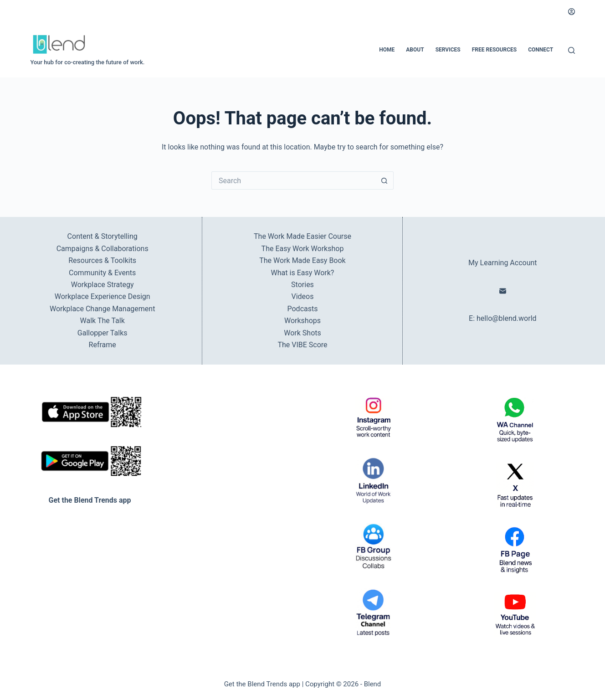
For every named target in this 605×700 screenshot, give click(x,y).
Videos (303, 296)
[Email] (503, 291)
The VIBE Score (302, 345)
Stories (302, 285)
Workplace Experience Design (103, 296)
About (415, 50)
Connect (541, 50)
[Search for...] (293, 180)
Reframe (103, 345)
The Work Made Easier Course (302, 236)
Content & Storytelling (103, 236)
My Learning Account (502, 263)
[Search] (572, 50)
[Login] (572, 12)
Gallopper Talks (103, 333)
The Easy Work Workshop (303, 249)
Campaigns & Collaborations (103, 249)
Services (448, 50)
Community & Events (102, 273)
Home (387, 50)
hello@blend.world (507, 318)
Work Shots (302, 333)
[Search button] (385, 180)
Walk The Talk (103, 321)
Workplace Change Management (102, 309)
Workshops (302, 321)
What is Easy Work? (303, 273)
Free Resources (494, 50)
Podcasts (303, 309)
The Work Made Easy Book (302, 260)
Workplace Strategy (103, 285)
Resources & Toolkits (102, 260)
